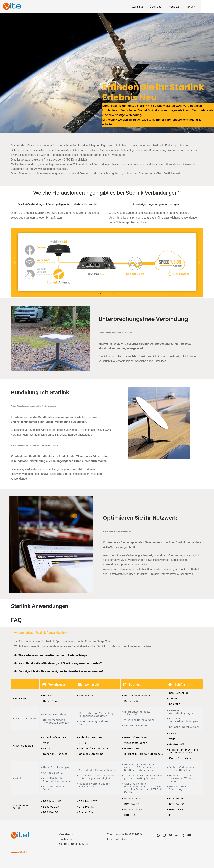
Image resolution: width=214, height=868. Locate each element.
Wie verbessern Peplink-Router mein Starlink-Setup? (53, 655)
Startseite (143, 7)
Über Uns (161, 7)
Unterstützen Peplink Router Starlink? (43, 633)
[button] (15, 262)
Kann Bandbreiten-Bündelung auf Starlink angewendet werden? (60, 663)
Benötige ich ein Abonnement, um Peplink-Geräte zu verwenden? (61, 671)
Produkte (179, 7)
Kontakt (196, 7)
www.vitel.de (19, 852)
